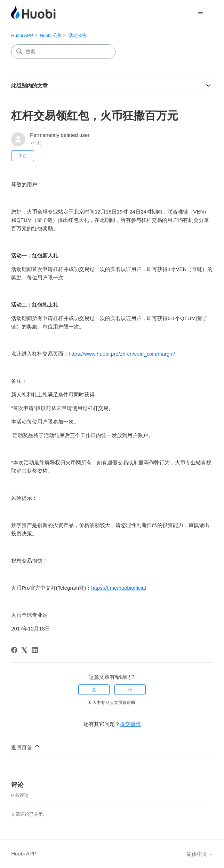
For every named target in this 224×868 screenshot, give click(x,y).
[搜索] (63, 52)
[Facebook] (14, 650)
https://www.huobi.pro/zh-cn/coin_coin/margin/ (122, 354)
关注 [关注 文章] (23, 156)
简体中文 (200, 854)
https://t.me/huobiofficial (118, 588)
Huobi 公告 (51, 35)
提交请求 (130, 724)
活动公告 (78, 35)
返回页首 (26, 746)
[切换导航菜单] (201, 13)
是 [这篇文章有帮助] (94, 690)
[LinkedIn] (35, 650)
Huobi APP (22, 35)
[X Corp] (24, 650)
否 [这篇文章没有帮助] (130, 690)
